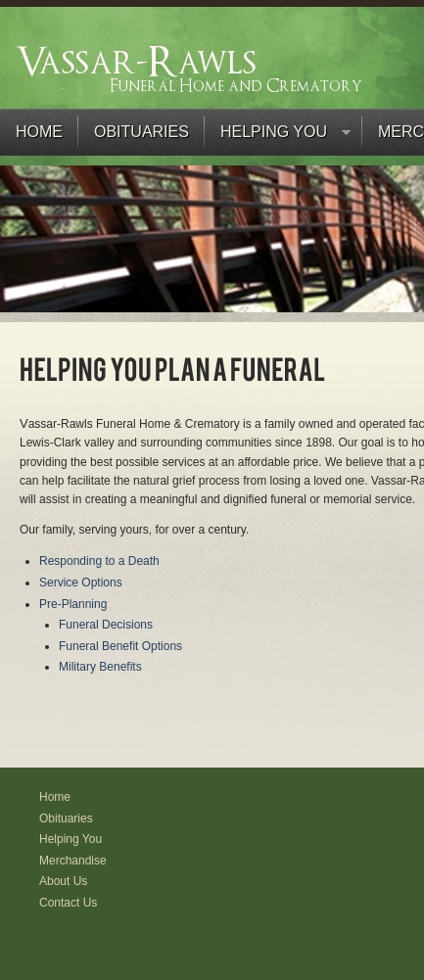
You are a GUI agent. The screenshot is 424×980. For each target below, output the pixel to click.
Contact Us (68, 903)
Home (39, 132)
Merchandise (73, 861)
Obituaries (141, 132)
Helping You (278, 137)
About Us (63, 881)
